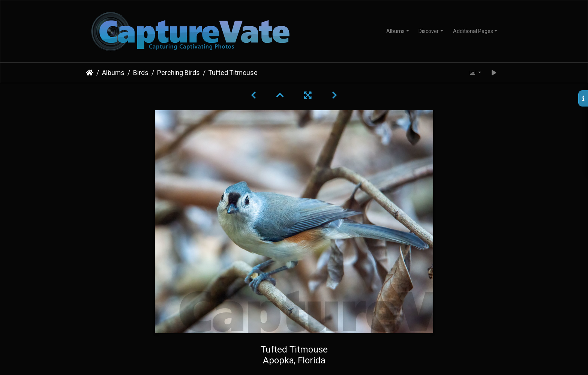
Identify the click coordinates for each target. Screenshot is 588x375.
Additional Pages (473, 31)
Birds (141, 73)
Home (90, 73)
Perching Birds (178, 73)
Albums (395, 31)
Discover (429, 31)
